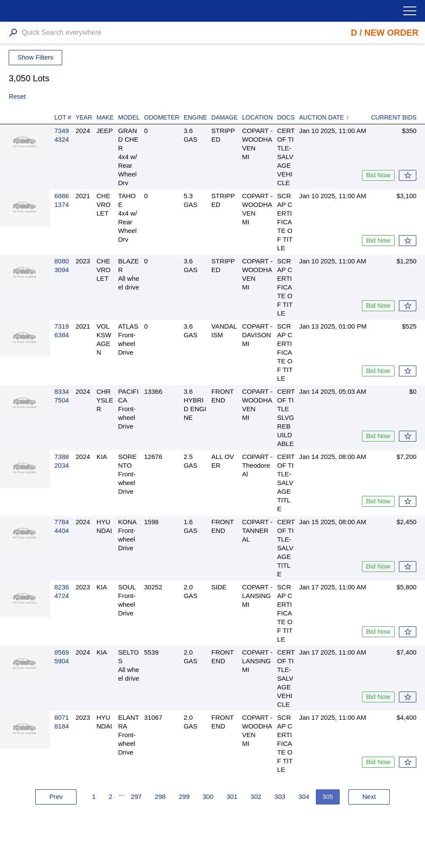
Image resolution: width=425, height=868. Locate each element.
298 (160, 796)
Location (258, 117)
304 (304, 796)
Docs (286, 117)
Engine (195, 117)
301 (232, 796)
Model (129, 117)
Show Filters (35, 57)
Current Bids (394, 117)
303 (280, 796)
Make (105, 117)
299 (184, 796)
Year (84, 117)
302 (256, 796)
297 (136, 796)
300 (208, 796)
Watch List (408, 175)
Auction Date (322, 117)
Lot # (63, 117)
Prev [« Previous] (56, 796)
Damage (225, 117)
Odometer (162, 117)
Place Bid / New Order (364, 33)
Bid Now (378, 175)
